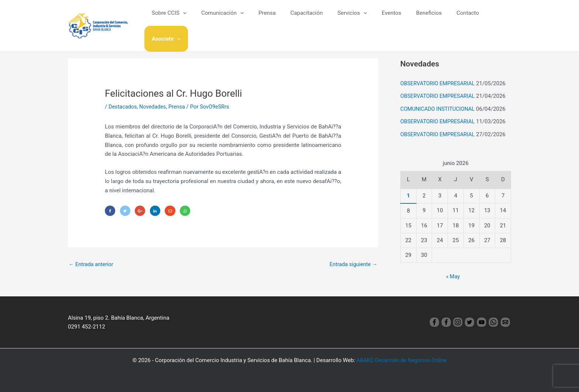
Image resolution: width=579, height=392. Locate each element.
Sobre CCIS (182, 18)
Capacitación (308, 18)
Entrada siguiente (352, 265)
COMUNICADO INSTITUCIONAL (439, 108)
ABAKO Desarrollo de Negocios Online (402, 360)
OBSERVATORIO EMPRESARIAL (439, 83)
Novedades (154, 107)
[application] (196, 18)
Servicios (350, 18)
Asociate (491, 18)
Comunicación (231, 18)
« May (453, 275)
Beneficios (419, 18)
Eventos (385, 18)
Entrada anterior (92, 265)
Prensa (272, 18)
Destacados (123, 107)
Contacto (454, 18)
